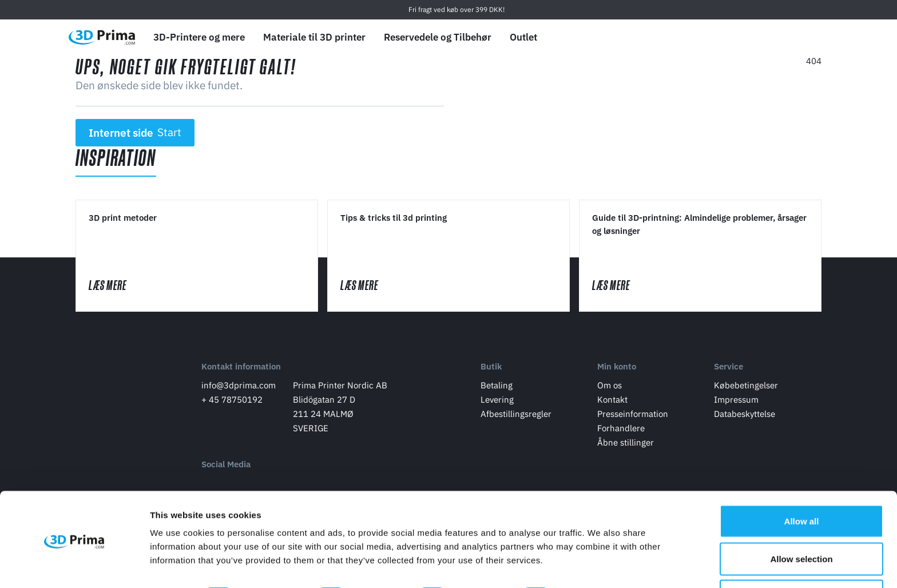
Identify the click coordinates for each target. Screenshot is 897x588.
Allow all (802, 482)
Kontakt (612, 401)
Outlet (523, 37)
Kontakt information (241, 368)
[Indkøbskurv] (813, 37)
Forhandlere (621, 429)
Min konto (617, 368)
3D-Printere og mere (199, 37)
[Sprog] (733, 37)
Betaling (497, 386)
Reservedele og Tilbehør (438, 37)
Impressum (736, 401)
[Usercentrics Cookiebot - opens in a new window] (74, 566)
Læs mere (119, 286)
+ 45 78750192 (232, 401)
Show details (600, 559)
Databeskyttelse (745, 415)
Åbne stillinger (626, 444)
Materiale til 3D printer (314, 37)
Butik (491, 368)
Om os (610, 386)
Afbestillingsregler (516, 415)
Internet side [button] (135, 133)
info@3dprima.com (239, 386)
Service (729, 368)
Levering (497, 401)
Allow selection (801, 520)
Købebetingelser (746, 386)
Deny (802, 557)
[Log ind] (787, 37)
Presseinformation (633, 415)
